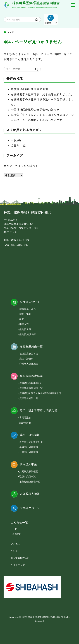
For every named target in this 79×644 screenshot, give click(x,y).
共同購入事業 (28, 465)
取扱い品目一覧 (27, 476)
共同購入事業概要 (29, 471)
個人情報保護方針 (20, 558)
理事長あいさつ (27, 309)
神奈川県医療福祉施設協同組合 (36, 3)
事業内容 (24, 324)
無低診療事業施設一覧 (31, 388)
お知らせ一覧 (19, 523)
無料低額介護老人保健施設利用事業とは (40, 393)
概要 (22, 319)
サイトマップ (18, 565)
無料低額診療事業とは (31, 383)
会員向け (16, 146)
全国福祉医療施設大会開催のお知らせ (35, 110)
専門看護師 (25, 418)
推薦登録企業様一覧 (30, 482)
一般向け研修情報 (29, 452)
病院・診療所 (26, 359)
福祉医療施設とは (29, 354)
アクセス (10, 232)
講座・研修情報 (30, 435)
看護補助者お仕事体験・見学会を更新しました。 (42, 94)
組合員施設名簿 (27, 334)
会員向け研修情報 (29, 447)
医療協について (30, 302)
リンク (14, 551)
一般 (14, 140)
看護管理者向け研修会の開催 (29, 89)
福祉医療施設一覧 (31, 347)
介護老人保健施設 (29, 364)
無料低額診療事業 (31, 376)
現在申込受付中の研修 (31, 442)
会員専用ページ (30, 508)
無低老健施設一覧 (29, 398)
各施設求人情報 (30, 494)
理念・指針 (25, 314)
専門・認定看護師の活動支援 (38, 411)
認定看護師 (25, 423)
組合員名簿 (25, 329)
